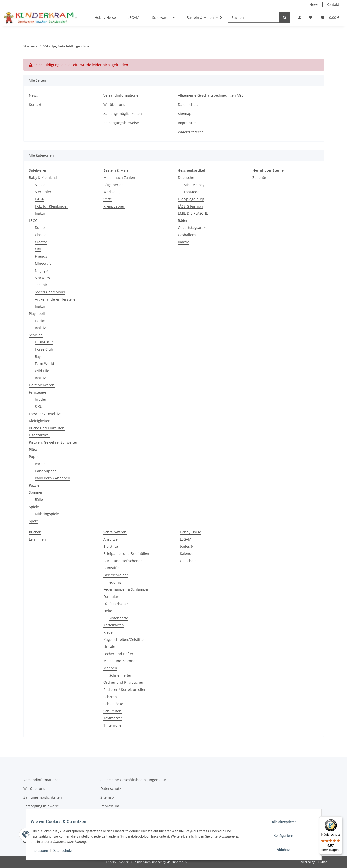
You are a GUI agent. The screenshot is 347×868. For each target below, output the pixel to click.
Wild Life (42, 371)
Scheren (110, 697)
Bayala (40, 356)
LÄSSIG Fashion (190, 206)
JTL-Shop (321, 862)
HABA (39, 199)
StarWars (42, 278)
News (314, 5)
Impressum (187, 123)
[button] (300, 17)
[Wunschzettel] (311, 17)
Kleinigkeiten (40, 421)
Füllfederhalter (116, 604)
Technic (41, 285)
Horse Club (44, 349)
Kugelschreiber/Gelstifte (123, 639)
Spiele (34, 507)
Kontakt (333, 5)
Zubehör (259, 178)
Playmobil (37, 313)
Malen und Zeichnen (120, 661)
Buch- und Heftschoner (123, 561)
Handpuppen (46, 471)
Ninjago (41, 271)
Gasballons (187, 235)
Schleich (36, 335)
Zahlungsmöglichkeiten (123, 114)
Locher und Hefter (118, 654)
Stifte (108, 199)
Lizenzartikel (39, 435)
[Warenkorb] (330, 17)
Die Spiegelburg (191, 199)
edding (115, 582)
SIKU (39, 406)
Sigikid (40, 185)
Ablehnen (281, 850)
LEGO (33, 220)
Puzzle (34, 485)
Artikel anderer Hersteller (56, 299)
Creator (41, 242)
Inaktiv (40, 213)
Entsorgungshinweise (121, 123)
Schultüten (112, 711)
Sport (33, 521)
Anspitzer (111, 539)
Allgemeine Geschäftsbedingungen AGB (211, 95)
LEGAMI (186, 539)
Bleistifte (111, 546)
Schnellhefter (120, 675)
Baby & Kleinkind (43, 178)
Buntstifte (111, 568)
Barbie (40, 464)
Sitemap (185, 114)
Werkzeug (111, 192)
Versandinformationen (122, 95)
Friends (41, 256)
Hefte (108, 611)
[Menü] (339, 819)
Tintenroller (113, 725)
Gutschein (188, 561)
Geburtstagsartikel (193, 228)
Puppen (35, 457)
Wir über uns (114, 104)
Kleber (109, 632)
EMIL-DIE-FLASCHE (193, 213)
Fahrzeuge (37, 392)
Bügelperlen (113, 185)
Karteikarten (114, 625)
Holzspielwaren (42, 385)
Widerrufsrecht (190, 132)
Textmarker (113, 718)
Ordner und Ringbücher (123, 682)
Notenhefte (119, 618)
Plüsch (34, 449)
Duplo (40, 228)
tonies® (186, 546)
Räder (183, 220)
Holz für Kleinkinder (51, 206)
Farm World (44, 364)
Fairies (40, 321)
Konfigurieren (281, 838)
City (38, 249)
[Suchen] (253, 17)
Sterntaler (43, 192)
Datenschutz (188, 104)
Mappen (110, 668)
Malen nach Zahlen (119, 178)
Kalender (187, 554)
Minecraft (43, 263)
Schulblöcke (113, 704)
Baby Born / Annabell (52, 478)
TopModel (192, 192)
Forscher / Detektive (45, 414)
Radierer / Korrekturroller (124, 689)
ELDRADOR (44, 342)
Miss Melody (194, 185)
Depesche (186, 178)
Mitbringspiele (47, 514)
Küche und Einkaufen (47, 428)
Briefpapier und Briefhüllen (126, 554)
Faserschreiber (116, 575)
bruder (41, 399)
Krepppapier (114, 206)
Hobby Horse (190, 532)
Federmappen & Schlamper (126, 589)
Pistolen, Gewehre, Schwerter (53, 442)
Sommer (36, 492)
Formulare (112, 596)
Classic (40, 235)
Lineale (109, 647)
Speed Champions (50, 292)
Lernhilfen (37, 539)
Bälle (39, 500)
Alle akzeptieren (281, 825)
